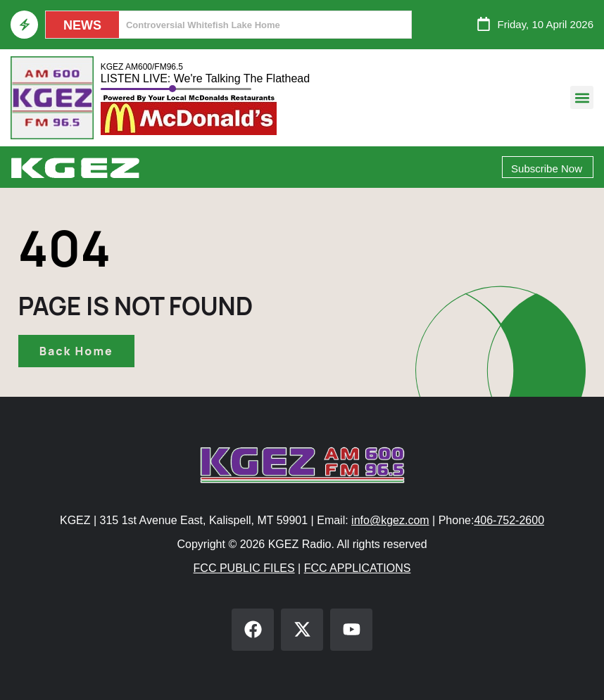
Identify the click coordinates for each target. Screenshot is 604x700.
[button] (582, 97)
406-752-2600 (509, 520)
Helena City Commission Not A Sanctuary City (226, 25)
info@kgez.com (390, 520)
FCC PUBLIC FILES (244, 568)
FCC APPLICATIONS (358, 568)
